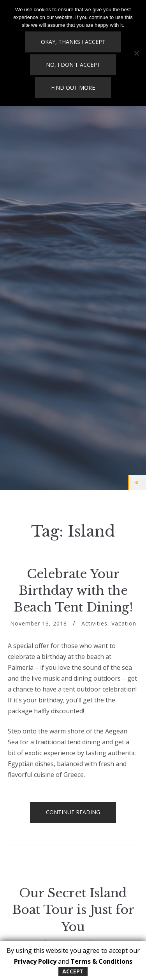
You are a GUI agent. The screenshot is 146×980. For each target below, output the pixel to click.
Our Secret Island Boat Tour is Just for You (73, 910)
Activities (94, 623)
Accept (73, 971)
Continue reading (81, 815)
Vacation (124, 623)
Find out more (73, 88)
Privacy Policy (35, 961)
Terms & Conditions (101, 961)
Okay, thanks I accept (73, 42)
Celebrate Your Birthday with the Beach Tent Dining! (73, 591)
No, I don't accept (73, 65)
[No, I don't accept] (136, 53)
